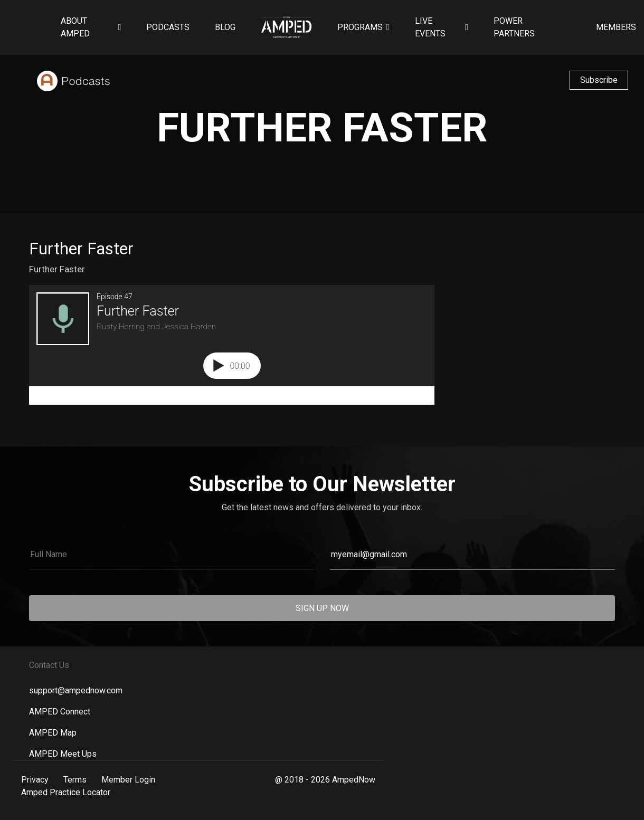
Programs (360, 27)
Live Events (430, 27)
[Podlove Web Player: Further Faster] (232, 345)
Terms (75, 780)
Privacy (35, 780)
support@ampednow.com (76, 690)
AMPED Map (53, 733)
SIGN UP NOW (322, 608)
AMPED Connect (60, 712)
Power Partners (514, 27)
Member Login (128, 780)
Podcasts (168, 27)
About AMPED (75, 27)
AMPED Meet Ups (63, 754)
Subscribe (599, 80)
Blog (225, 27)
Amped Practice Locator (66, 792)
